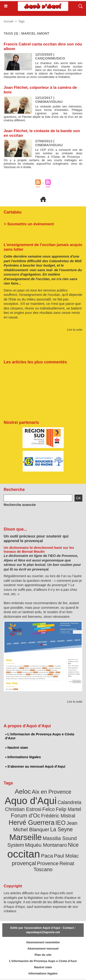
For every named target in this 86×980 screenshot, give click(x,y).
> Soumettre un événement (29, 224)
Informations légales (23, 757)
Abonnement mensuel (43, 949)
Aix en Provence (52, 792)
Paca (47, 856)
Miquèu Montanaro (46, 845)
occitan (24, 854)
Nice (73, 845)
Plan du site (43, 955)
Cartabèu (13, 212)
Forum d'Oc (25, 815)
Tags (21, 21)
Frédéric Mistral (58, 816)
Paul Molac (66, 856)
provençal (24, 863)
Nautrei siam (17, 747)
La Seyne (61, 829)
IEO (61, 823)
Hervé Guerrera (32, 823)
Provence (48, 863)
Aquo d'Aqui (31, 801)
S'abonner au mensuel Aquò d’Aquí (35, 766)
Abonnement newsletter (43, 942)
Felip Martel (68, 809)
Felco (49, 809)
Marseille (26, 837)
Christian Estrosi (23, 809)
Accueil (8, 21)
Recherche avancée (20, 505)
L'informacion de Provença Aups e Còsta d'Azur (40, 736)
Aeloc (23, 791)
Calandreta (69, 802)
